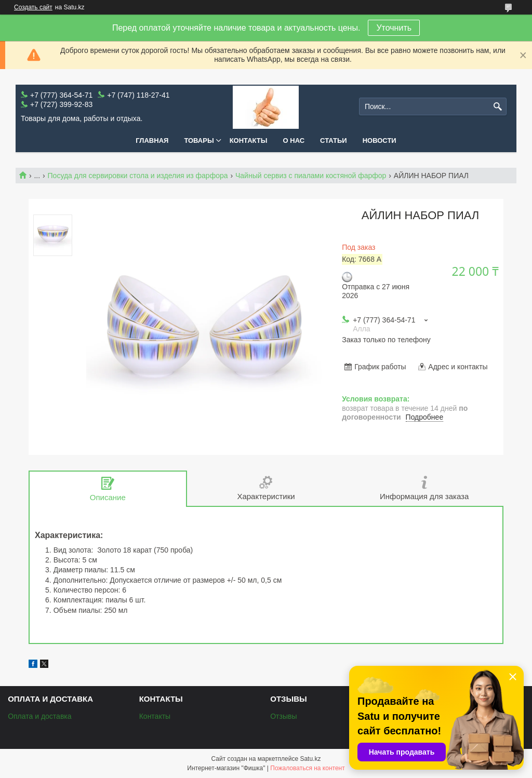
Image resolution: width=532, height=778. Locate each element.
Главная (152, 140)
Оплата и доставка (39, 716)
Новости (380, 140)
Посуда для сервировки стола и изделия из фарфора (138, 176)
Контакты (249, 140)
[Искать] (497, 107)
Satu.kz (310, 759)
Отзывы (283, 716)
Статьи (334, 140)
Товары (199, 140)
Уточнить (394, 28)
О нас (294, 140)
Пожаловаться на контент (307, 768)
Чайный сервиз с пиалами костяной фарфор (311, 176)
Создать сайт (33, 7)
